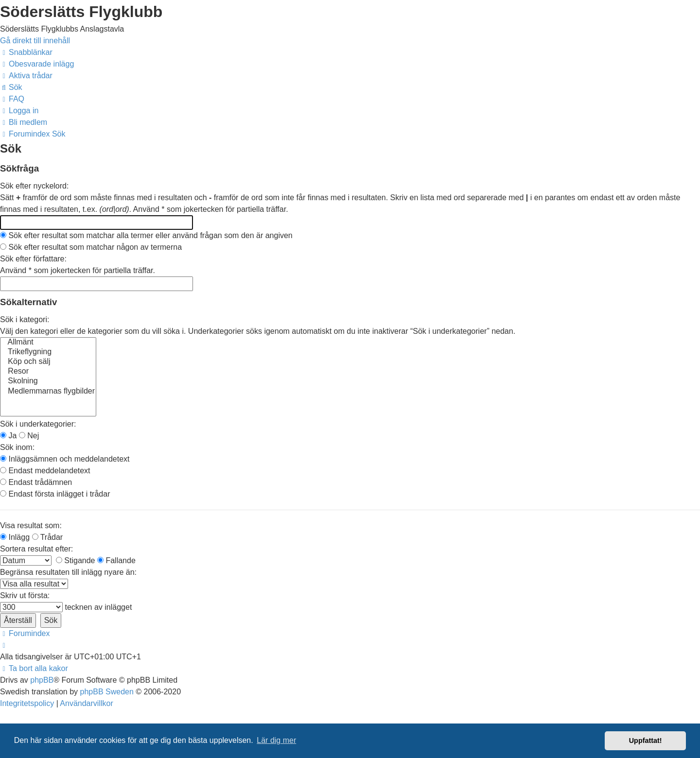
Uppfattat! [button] (646, 741)
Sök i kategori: (25, 319)
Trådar (48, 537)
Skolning (48, 381)
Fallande (116, 560)
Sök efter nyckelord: (34, 186)
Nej (29, 436)
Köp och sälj (48, 362)
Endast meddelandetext (45, 471)
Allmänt (48, 343)
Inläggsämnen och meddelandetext (65, 459)
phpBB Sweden (107, 692)
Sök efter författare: (33, 259)
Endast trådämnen (36, 482)
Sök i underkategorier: (38, 424)
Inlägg (15, 537)
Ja (8, 436)
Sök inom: (17, 447)
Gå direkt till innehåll (35, 41)
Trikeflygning (48, 352)
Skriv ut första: (25, 595)
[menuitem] (37, 64)
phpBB (42, 680)
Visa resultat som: (31, 525)
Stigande (76, 560)
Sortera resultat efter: (36, 549)
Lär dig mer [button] (276, 740)
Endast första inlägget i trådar (55, 494)
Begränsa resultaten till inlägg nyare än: (68, 572)
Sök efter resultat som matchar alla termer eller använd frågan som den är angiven (146, 235)
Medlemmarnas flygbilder (48, 392)
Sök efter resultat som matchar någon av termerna (91, 247)
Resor (48, 372)
